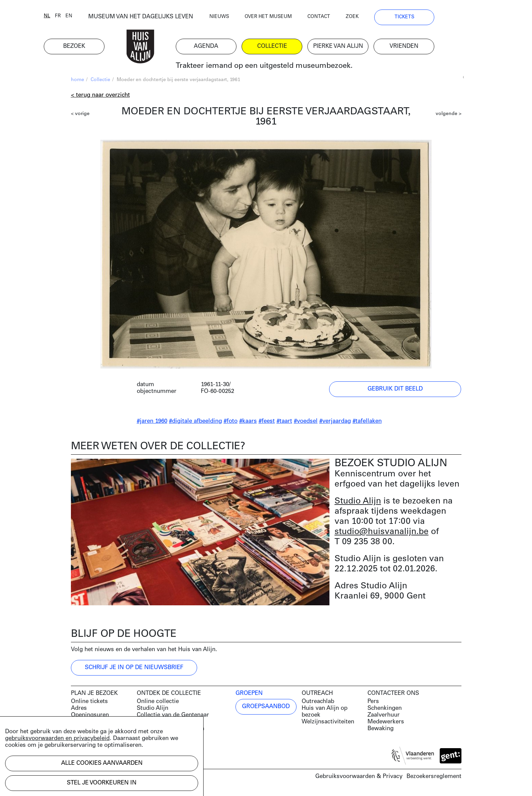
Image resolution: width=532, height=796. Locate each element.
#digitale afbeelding (195, 423)
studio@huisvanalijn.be (382, 534)
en (96, 18)
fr (85, 18)
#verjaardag (335, 423)
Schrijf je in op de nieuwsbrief (134, 669)
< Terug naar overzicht (100, 97)
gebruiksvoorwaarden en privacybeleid (57, 738)
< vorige (80, 116)
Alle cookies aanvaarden (102, 763)
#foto (231, 423)
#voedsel (306, 423)
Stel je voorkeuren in (102, 783)
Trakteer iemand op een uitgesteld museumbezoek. (291, 68)
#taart (284, 423)
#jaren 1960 (152, 423)
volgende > (449, 116)
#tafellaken (367, 423)
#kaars (248, 423)
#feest (267, 423)
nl (74, 18)
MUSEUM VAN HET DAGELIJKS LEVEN (168, 18)
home (78, 82)
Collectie (100, 82)
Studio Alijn (358, 503)
